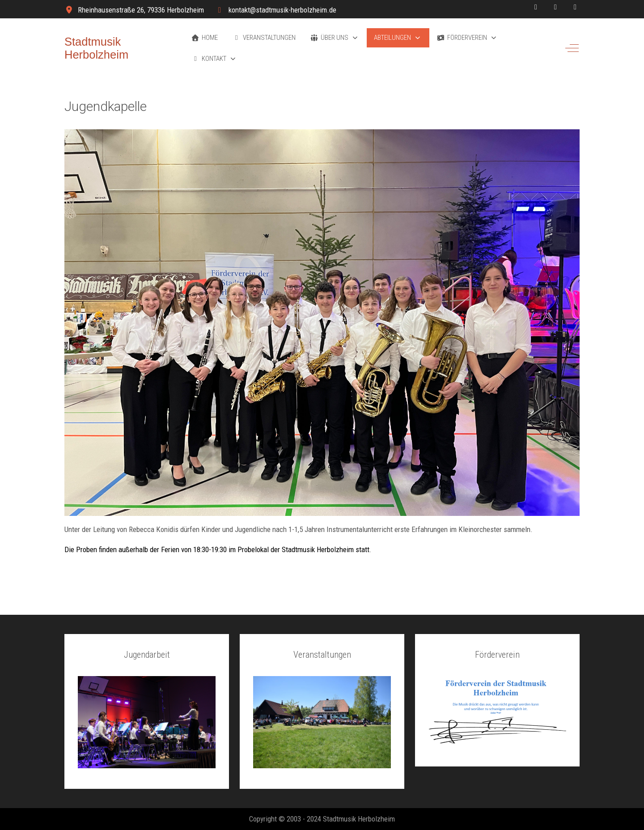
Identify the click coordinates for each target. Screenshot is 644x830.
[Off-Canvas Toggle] (572, 48)
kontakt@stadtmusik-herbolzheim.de (282, 10)
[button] (335, 38)
